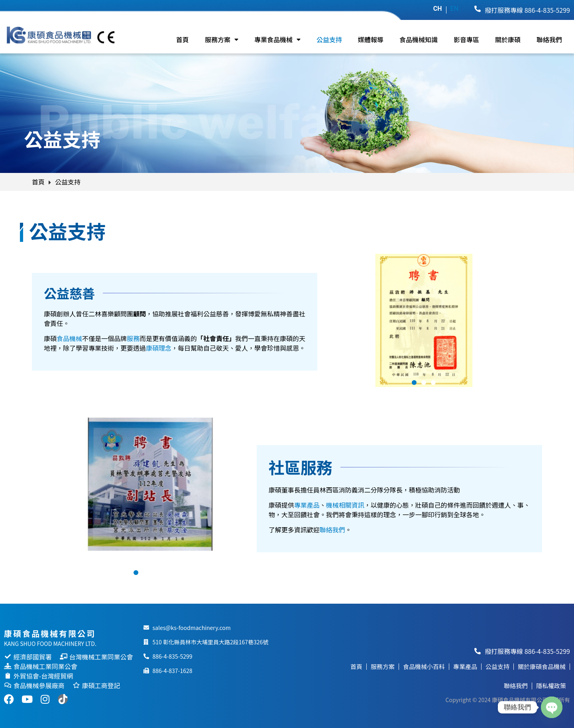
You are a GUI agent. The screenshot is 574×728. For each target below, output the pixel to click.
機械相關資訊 (345, 505)
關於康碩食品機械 (542, 666)
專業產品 (307, 505)
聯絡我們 (549, 39)
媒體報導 (371, 39)
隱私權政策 (551, 686)
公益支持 (329, 39)
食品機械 (69, 338)
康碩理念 (159, 348)
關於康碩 (508, 39)
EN (455, 9)
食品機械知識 (419, 39)
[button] (414, 383)
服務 (133, 338)
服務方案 (222, 39)
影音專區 (466, 39)
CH (438, 9)
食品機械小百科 (424, 666)
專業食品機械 (277, 39)
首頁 (183, 39)
